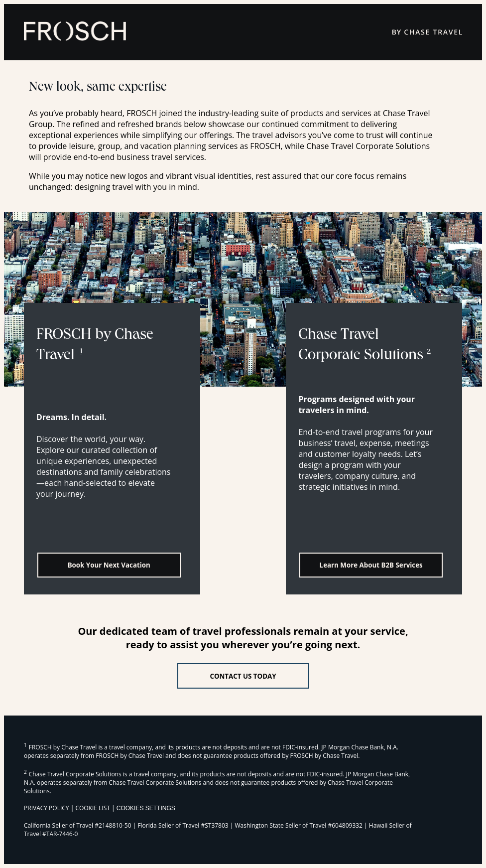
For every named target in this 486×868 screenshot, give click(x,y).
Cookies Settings (146, 808)
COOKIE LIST (93, 808)
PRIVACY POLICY (47, 808)
